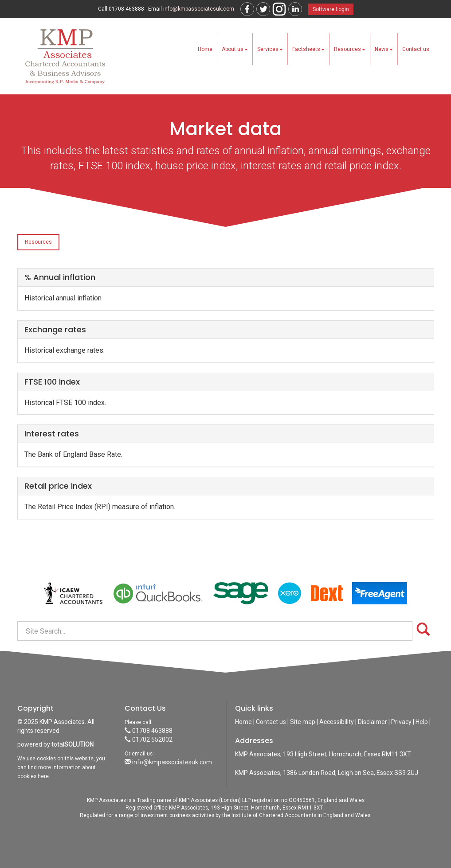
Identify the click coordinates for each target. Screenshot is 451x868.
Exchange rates (55, 329)
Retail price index (58, 486)
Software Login (331, 9)
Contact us (416, 49)
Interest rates (52, 434)
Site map (303, 722)
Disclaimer (373, 722)
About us (235, 49)
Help (422, 722)
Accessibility (337, 722)
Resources (350, 49)
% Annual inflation (60, 277)
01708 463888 (149, 731)
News (384, 49)
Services (270, 49)
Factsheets (308, 49)
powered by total (55, 744)
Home (205, 49)
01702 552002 (149, 740)
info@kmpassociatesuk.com (199, 9)
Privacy (401, 722)
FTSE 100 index (52, 382)
